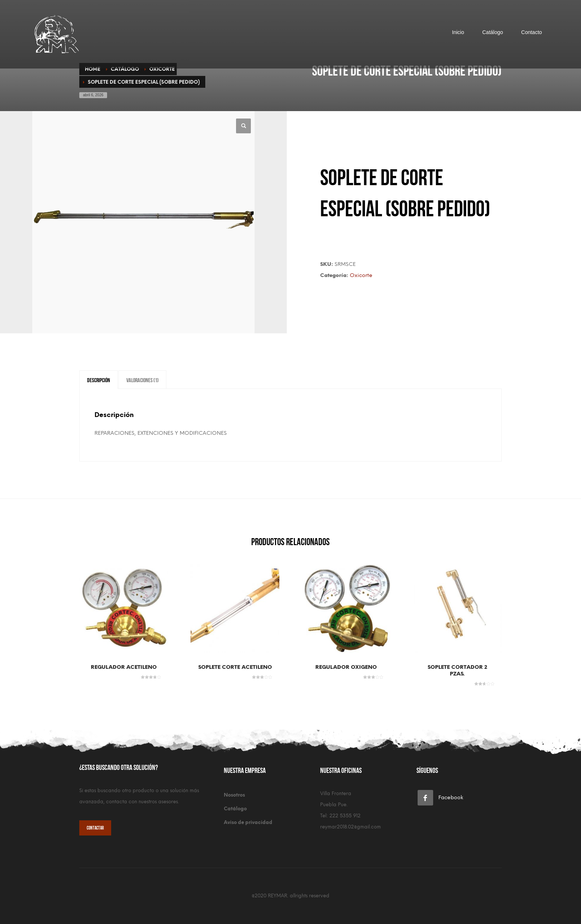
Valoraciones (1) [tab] (142, 380)
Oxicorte (361, 275)
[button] (243, 126)
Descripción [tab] (99, 380)
